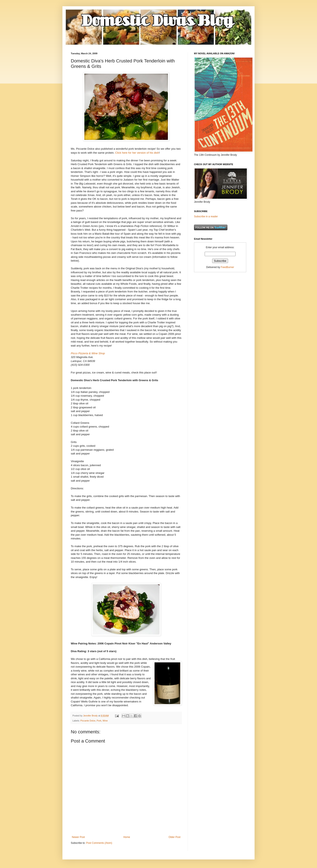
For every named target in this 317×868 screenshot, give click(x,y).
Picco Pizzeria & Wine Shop (88, 353)
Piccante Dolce (88, 721)
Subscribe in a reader (206, 216)
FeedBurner (227, 267)
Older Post (174, 837)
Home (127, 837)
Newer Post (78, 837)
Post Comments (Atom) (99, 843)
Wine (105, 721)
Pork (99, 721)
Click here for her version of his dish (137, 153)
